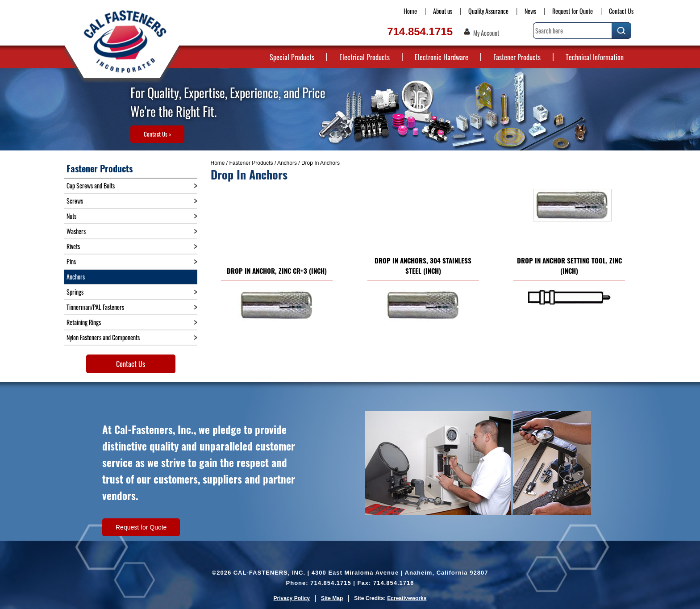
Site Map (332, 598)
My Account (486, 33)
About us (443, 11)
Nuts (71, 216)
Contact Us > (157, 134)
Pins (71, 261)
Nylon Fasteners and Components (103, 337)
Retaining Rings (84, 322)
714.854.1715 (420, 31)
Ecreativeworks (407, 598)
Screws (75, 201)
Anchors (287, 163)
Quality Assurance (488, 11)
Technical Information (595, 57)
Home (410, 11)
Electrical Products (365, 57)
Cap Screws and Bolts (91, 186)
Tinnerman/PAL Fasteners (95, 307)
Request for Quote (573, 11)
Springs (75, 292)
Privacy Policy (292, 598)
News (530, 11)
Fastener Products (517, 57)
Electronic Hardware (442, 57)
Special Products (292, 57)
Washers (76, 231)
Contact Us (621, 11)
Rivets (73, 246)
